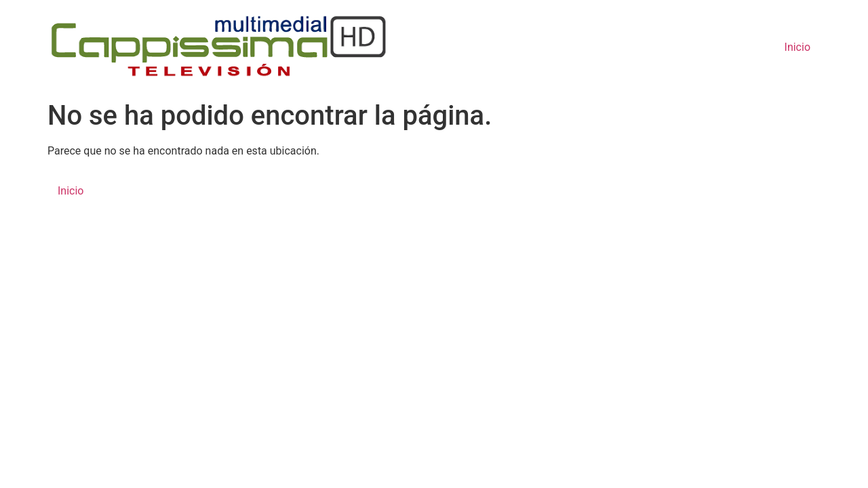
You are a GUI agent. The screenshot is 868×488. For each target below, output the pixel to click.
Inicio (797, 47)
